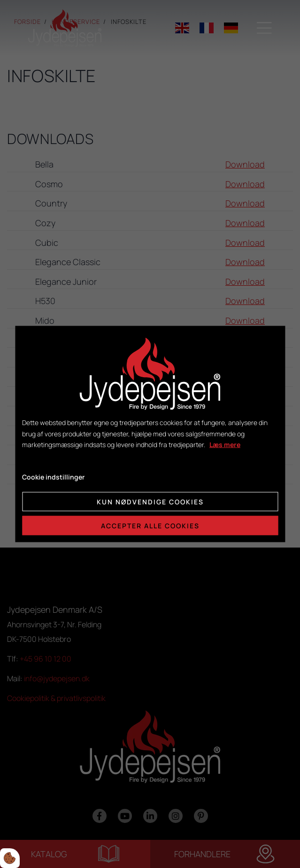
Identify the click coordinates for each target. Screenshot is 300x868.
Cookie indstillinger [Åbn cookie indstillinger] (53, 477)
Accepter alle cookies (150, 525)
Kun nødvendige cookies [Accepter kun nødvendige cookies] (150, 501)
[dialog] (150, 434)
